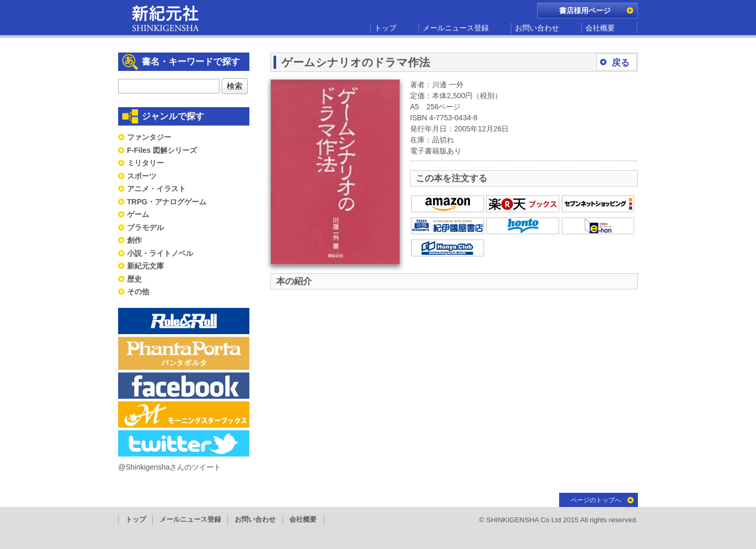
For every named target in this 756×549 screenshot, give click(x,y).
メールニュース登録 (456, 28)
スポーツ (142, 176)
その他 (138, 292)
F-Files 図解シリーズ (162, 150)
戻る (621, 63)
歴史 (134, 279)
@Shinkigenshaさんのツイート (170, 467)
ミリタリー (145, 163)
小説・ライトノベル (160, 253)
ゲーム (138, 214)
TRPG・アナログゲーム (167, 202)
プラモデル (145, 227)
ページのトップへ (596, 500)
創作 (134, 240)
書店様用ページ (585, 11)
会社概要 (600, 28)
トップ (385, 28)
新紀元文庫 (145, 266)
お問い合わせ (537, 28)
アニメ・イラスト (156, 189)
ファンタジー (149, 137)
